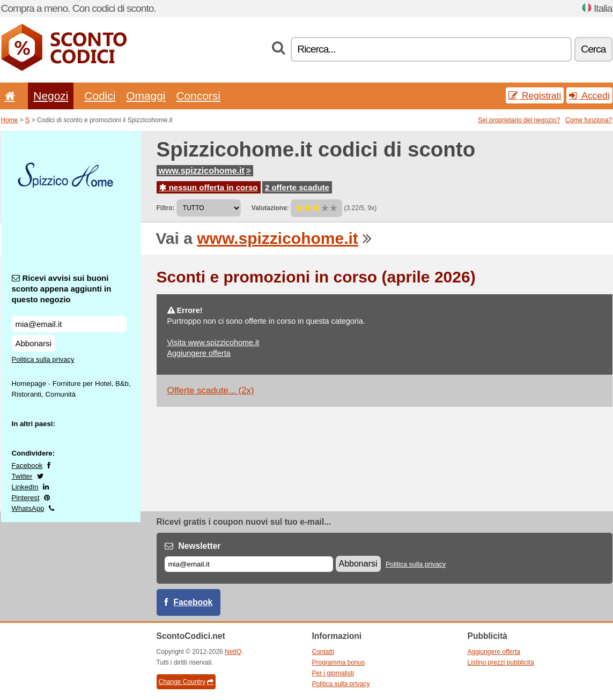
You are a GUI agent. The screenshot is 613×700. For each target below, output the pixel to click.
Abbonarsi (34, 343)
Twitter (22, 476)
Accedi (589, 95)
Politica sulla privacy (43, 359)
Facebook (27, 466)
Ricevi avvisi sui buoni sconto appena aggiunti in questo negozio (62, 289)
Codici (100, 96)
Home (10, 120)
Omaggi (146, 96)
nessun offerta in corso (209, 187)
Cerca (593, 49)
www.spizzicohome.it (205, 171)
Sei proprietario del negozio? (519, 120)
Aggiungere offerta (199, 353)
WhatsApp (28, 508)
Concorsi (198, 96)
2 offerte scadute (297, 187)
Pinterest (26, 498)
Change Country (186, 682)
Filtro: (166, 208)
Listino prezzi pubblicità (501, 662)
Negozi (51, 96)
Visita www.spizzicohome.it (213, 342)
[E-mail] (249, 564)
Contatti (323, 652)
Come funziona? (589, 120)
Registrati (535, 95)
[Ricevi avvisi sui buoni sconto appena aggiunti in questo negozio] (69, 324)
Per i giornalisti (333, 673)
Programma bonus (339, 662)
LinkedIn (25, 487)
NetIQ (233, 652)
